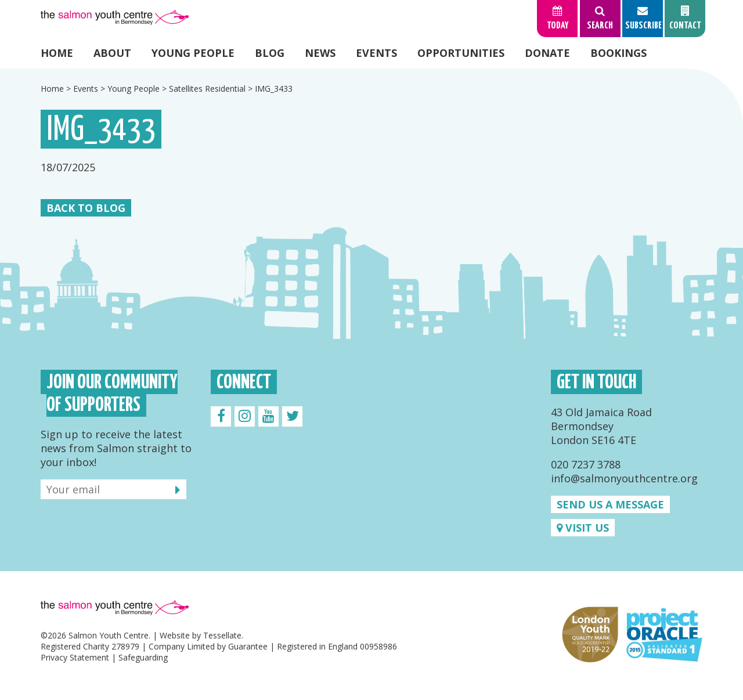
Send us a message (610, 504)
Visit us (583, 528)
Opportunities (461, 53)
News (320, 53)
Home (57, 53)
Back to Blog (86, 208)
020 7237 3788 (586, 464)
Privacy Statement (75, 657)
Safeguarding (143, 657)
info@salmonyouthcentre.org (624, 478)
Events (376, 53)
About (112, 53)
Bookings (618, 53)
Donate (547, 53)
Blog (270, 53)
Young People (193, 53)
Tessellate (222, 635)
